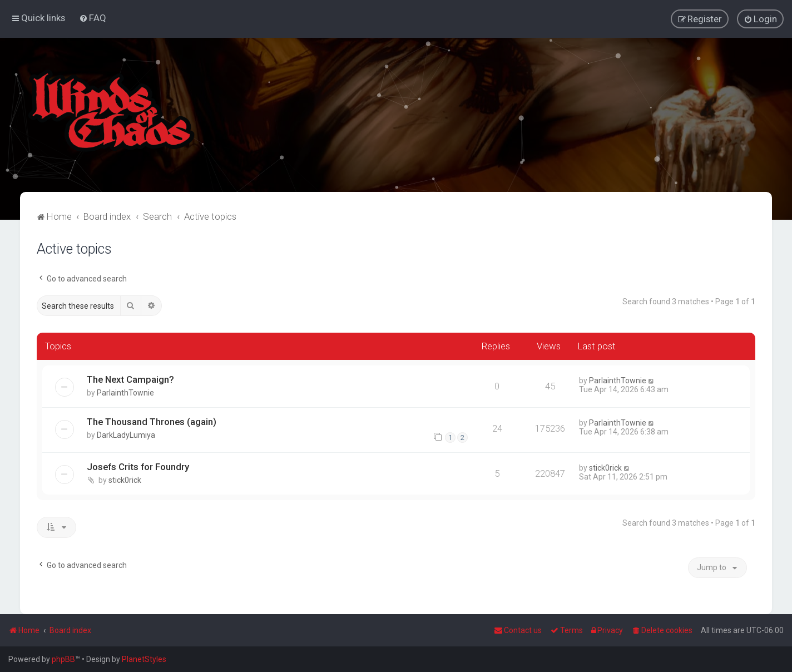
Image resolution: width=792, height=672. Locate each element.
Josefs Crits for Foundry (138, 467)
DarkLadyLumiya (126, 434)
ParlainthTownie (125, 392)
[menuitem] (93, 18)
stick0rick (125, 480)
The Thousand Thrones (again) (152, 421)
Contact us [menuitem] (518, 630)
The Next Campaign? (130, 379)
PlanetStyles (144, 659)
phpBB (63, 659)
